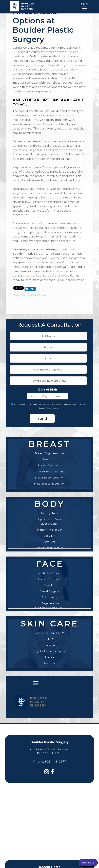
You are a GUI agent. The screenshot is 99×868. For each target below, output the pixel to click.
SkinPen (49, 645)
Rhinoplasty (49, 597)
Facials (49, 657)
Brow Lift (49, 585)
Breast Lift (49, 459)
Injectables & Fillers (49, 573)
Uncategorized (37, 295)
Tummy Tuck (49, 513)
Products (49, 663)
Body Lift (49, 536)
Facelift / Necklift (49, 579)
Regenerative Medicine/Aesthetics (49, 606)
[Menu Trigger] (84, 6)
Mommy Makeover (49, 530)
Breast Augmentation (49, 453)
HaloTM (49, 639)
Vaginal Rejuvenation (49, 548)
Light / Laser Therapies (49, 651)
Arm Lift (49, 542)
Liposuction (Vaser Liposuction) (50, 522)
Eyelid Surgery (49, 591)
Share (29, 289)
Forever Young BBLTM (49, 633)
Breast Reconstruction (49, 478)
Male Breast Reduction (49, 484)
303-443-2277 (55, 762)
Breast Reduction (49, 466)
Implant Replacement (49, 472)
